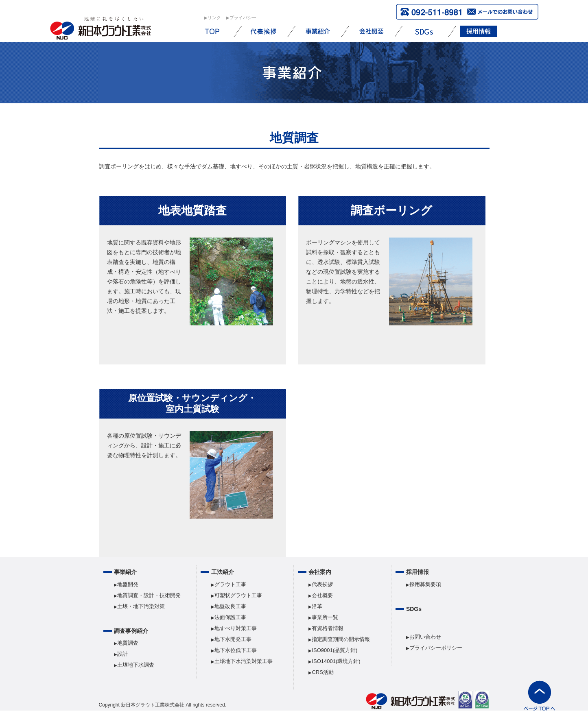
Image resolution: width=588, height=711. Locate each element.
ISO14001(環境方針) (336, 661)
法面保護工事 (230, 617)
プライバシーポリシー (436, 648)
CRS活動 (322, 672)
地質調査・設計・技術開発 (149, 595)
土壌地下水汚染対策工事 (244, 661)
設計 (122, 654)
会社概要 (322, 595)
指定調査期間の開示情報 (341, 639)
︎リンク (214, 17)
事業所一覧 (325, 617)
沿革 (317, 606)
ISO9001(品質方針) (334, 650)
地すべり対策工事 (236, 628)
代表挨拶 (322, 584)
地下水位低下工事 (236, 650)
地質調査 (128, 643)
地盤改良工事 (230, 606)
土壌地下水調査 (136, 665)
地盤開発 (128, 584)
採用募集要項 (425, 584)
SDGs (414, 609)
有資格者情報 (328, 628)
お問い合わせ (425, 637)
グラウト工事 (230, 584)
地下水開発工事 (233, 639)
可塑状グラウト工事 (238, 595)
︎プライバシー (243, 17)
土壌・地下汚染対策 (141, 606)
